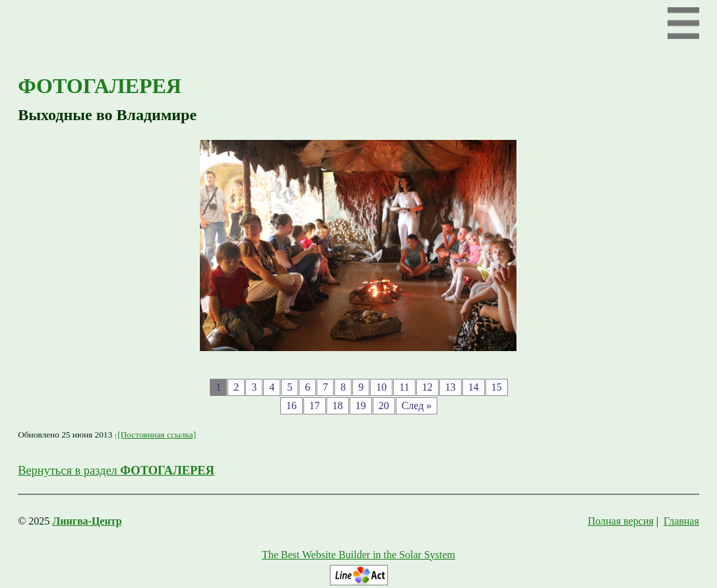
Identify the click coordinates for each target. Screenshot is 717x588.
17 (315, 406)
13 (451, 387)
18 (338, 406)
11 (404, 387)
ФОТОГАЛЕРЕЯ (100, 86)
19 (361, 406)
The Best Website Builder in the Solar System (358, 555)
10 (381, 387)
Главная (681, 521)
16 (292, 406)
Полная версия (621, 521)
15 (497, 387)
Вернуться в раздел (116, 471)
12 (427, 387)
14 (474, 387)
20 (384, 406)
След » (417, 406)
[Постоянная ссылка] (157, 435)
